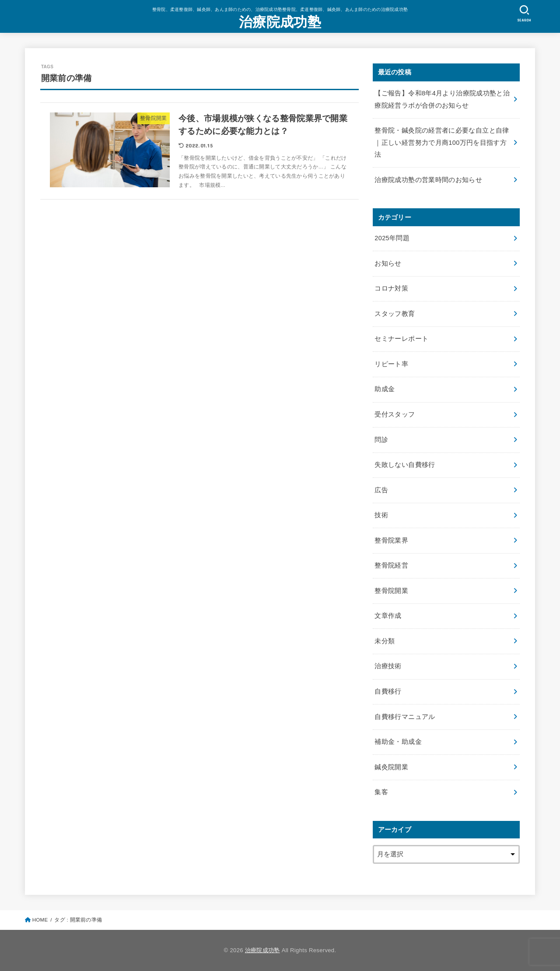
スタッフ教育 (395, 314)
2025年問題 (392, 238)
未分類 (385, 641)
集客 (381, 792)
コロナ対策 (391, 288)
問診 (381, 440)
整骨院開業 (391, 591)
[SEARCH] (524, 13)
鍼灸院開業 (391, 767)
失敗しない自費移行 (405, 465)
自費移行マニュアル (405, 717)
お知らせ (388, 263)
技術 (381, 515)
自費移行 (388, 691)
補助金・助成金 (398, 742)
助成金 (385, 389)
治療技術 (388, 666)
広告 (381, 490)
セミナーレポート (401, 339)
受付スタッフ (395, 414)
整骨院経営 (391, 565)
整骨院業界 (391, 540)
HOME (40, 920)
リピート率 (391, 364)
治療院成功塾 (280, 22)
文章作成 (388, 616)
